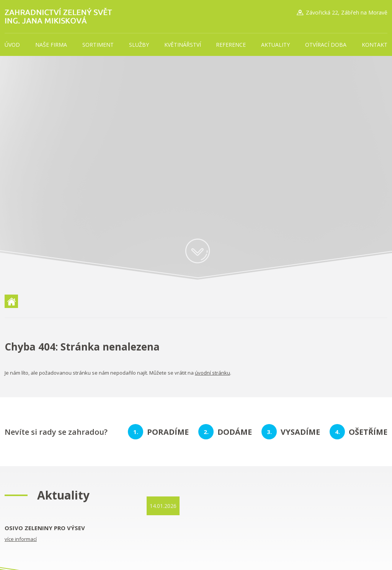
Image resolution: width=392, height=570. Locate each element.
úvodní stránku (212, 373)
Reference (231, 45)
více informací (21, 539)
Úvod (12, 45)
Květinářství (183, 45)
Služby (139, 45)
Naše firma (51, 45)
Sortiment (98, 45)
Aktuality (275, 45)
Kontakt (375, 45)
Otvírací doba (326, 45)
